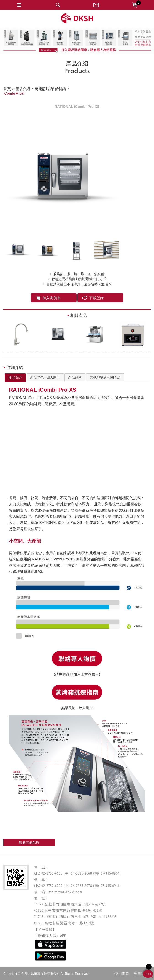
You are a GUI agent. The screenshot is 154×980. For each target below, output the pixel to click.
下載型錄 (93, 298)
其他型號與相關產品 (105, 377)
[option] (77, 177)
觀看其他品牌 (29, 842)
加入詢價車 (48, 298)
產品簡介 (15, 377)
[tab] (15, 378)
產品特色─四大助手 (45, 377)
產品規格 (75, 377)
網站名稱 (77, 18)
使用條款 (122, 973)
